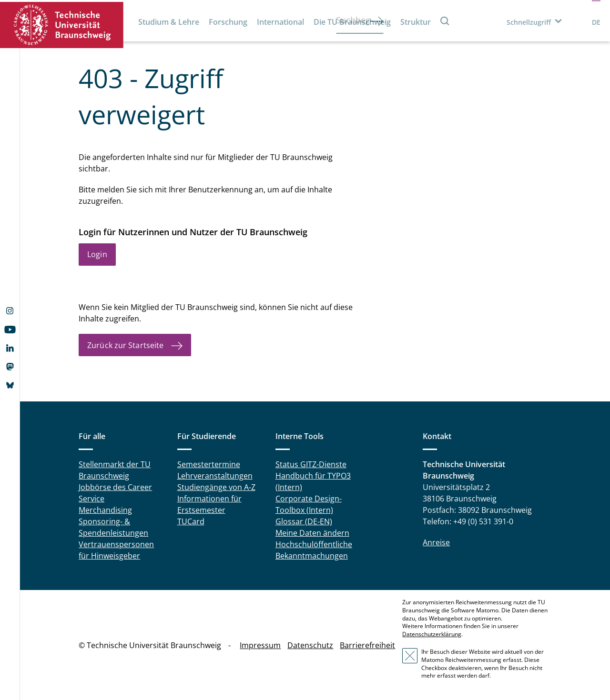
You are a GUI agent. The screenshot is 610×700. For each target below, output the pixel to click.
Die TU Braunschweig (352, 22)
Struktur (416, 22)
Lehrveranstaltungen (215, 476)
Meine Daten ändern (312, 533)
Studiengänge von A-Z (216, 487)
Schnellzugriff (529, 22)
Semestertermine (209, 464)
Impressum (260, 645)
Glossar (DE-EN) (304, 521)
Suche (445, 21)
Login (97, 254)
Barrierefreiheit (367, 645)
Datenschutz (310, 645)
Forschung (228, 22)
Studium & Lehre (169, 22)
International (280, 22)
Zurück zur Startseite (125, 345)
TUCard (191, 521)
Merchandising (105, 510)
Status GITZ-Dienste (311, 464)
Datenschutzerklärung (432, 634)
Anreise (436, 542)
